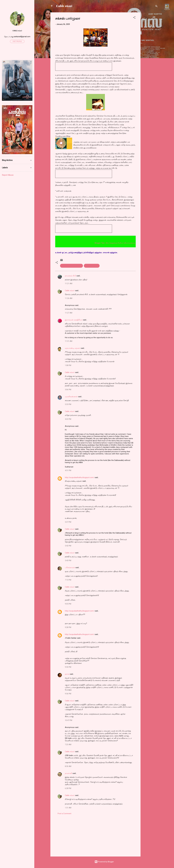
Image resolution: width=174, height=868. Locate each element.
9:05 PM (68, 604)
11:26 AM (69, 298)
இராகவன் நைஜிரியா (74, 320)
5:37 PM (68, 522)
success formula (92, 266)
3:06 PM (68, 390)
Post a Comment (64, 814)
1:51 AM (68, 808)
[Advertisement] (150, 49)
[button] (134, 18)
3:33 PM (68, 404)
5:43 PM (68, 561)
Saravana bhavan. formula (71, 266)
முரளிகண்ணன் (71, 397)
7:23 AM (68, 745)
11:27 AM (69, 313)
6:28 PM (68, 788)
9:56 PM (68, 694)
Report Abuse (8, 175)
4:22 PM (68, 419)
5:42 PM (68, 546)
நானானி (68, 773)
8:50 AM (68, 766)
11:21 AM (69, 284)
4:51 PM (68, 470)
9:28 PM (68, 627)
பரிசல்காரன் (70, 568)
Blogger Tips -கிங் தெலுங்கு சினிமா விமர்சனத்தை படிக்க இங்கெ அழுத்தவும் (130, 243)
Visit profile (17, 41)
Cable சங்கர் (64, 6)
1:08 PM (68, 365)
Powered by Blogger (104, 862)
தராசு (67, 674)
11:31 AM (69, 341)
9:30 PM (68, 667)
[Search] (156, 7)
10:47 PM (69, 720)
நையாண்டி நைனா (73, 348)
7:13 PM (68, 580)
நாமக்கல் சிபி (70, 276)
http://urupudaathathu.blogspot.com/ (80, 477)
